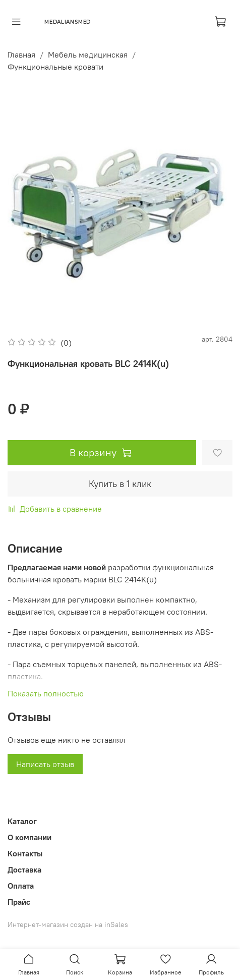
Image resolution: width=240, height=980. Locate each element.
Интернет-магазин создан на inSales (68, 924)
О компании (29, 837)
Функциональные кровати (55, 67)
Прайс (19, 902)
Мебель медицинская (88, 55)
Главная (21, 55)
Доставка (24, 869)
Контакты (25, 853)
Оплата (21, 886)
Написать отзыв (45, 764)
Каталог (22, 821)
